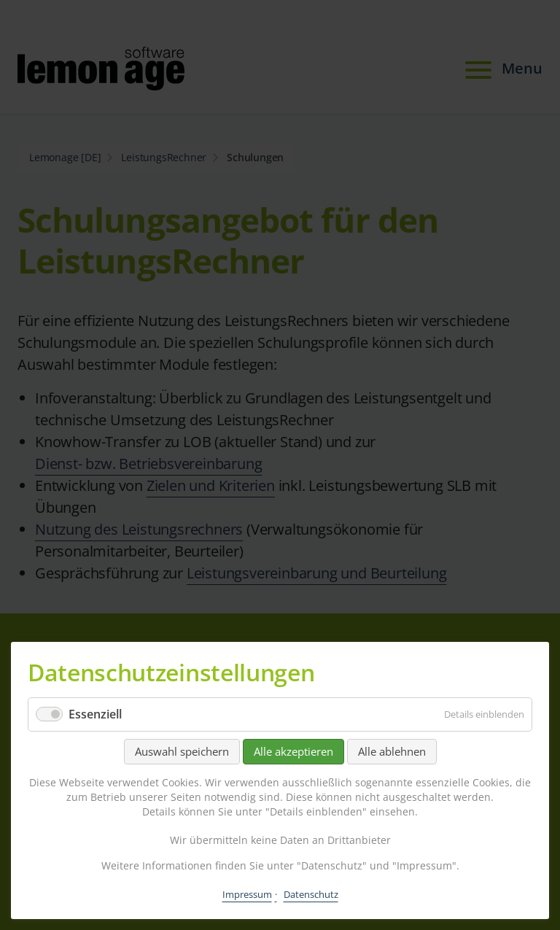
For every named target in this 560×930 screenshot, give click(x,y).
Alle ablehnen (392, 751)
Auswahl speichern (182, 751)
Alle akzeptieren (293, 751)
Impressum (247, 894)
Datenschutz (311, 894)
